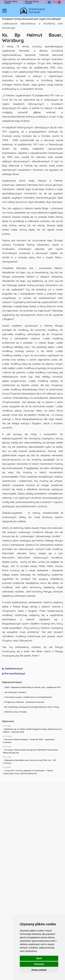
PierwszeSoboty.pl (14, 674)
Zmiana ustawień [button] (39, 970)
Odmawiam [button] (39, 964)
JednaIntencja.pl (12, 669)
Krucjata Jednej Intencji (11, 2)
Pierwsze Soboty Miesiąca (32, 2)
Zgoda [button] (39, 958)
